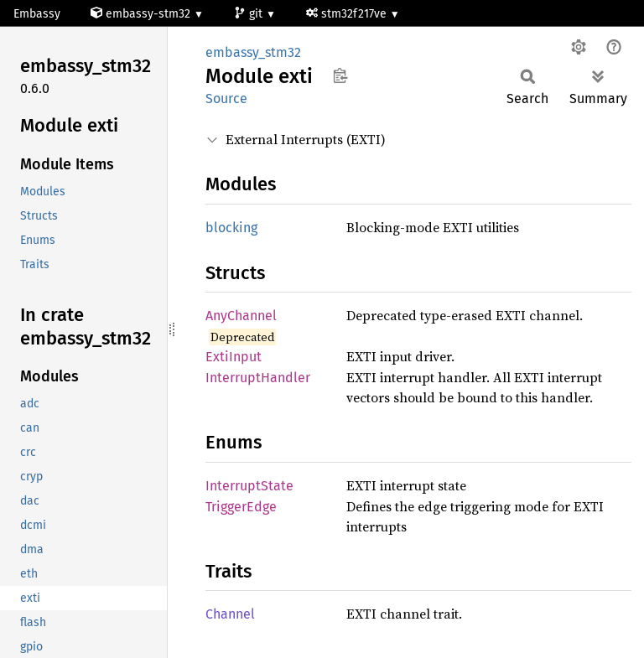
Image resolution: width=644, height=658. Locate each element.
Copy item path (340, 75)
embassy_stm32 (253, 52)
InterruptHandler (258, 378)
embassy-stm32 (142, 14)
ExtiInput (234, 357)
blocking (231, 228)
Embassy (37, 14)
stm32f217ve (348, 14)
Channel (230, 614)
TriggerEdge (241, 507)
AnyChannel (241, 316)
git (250, 14)
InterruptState (249, 486)
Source (226, 98)
